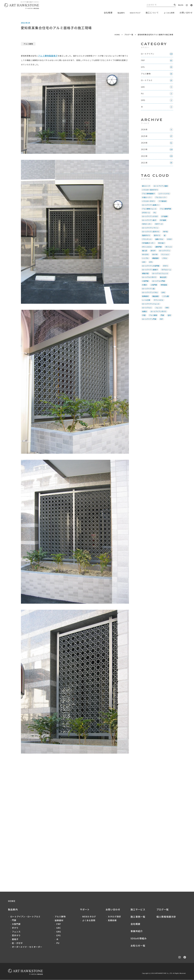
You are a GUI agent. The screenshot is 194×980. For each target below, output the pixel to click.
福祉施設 (156, 307)
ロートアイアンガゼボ (150, 223)
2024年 (157, 148)
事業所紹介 (137, 931)
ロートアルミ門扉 (159, 291)
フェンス (159, 318)
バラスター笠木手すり (151, 196)
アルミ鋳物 (28, 44)
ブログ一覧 (129, 35)
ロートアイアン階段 (161, 192)
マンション (166, 265)
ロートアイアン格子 (150, 227)
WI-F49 (155, 265)
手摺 (144, 326)
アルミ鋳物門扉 (166, 215)
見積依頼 (112, 920)
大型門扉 (146, 291)
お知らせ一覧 (138, 946)
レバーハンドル (164, 200)
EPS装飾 (165, 223)
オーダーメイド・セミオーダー (27, 947)
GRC (157, 89)
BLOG (181, 5)
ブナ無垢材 (163, 208)
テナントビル (159, 310)
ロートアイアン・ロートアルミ (25, 917)
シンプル (146, 269)
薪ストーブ (147, 192)
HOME (117, 35)
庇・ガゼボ (17, 943)
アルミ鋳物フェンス (150, 215)
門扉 (163, 326)
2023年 (157, 155)
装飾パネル (160, 246)
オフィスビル (157, 253)
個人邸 (165, 257)
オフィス (156, 257)
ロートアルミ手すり (150, 288)
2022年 (157, 162)
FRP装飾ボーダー (157, 250)
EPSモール (147, 219)
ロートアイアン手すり (159, 322)
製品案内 (115, 13)
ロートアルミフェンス (161, 284)
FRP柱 (166, 238)
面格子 (15, 939)
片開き (145, 295)
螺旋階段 (156, 269)
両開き (145, 322)
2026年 (157, 134)
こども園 (166, 307)
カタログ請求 (114, 917)
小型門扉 (154, 295)
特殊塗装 (164, 295)
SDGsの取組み (139, 938)
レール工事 (147, 310)
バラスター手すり (149, 208)
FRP (157, 61)
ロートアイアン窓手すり (151, 238)
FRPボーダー (147, 231)
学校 (168, 318)
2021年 (157, 169)
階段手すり (147, 242)
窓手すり (157, 242)
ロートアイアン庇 (149, 299)
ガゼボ (145, 250)
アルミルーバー (161, 204)
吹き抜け (146, 253)
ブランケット (147, 246)
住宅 (170, 326)
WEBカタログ (131, 13)
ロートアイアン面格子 (150, 280)
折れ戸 (145, 261)
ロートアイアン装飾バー (151, 212)
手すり (166, 276)
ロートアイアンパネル (150, 303)
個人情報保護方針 (166, 917)
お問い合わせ (113, 910)
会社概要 (135, 924)
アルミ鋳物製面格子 (50, 56)
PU (157, 96)
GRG (157, 104)
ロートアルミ (157, 82)
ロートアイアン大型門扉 (151, 276)
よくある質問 (168, 13)
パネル (165, 269)
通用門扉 (146, 257)
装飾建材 (146, 307)
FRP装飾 (163, 227)
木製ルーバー (147, 204)
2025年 (157, 141)
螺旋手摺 (146, 284)
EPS (157, 68)
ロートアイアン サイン (151, 234)
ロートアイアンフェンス (151, 314)
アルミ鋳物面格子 (149, 200)
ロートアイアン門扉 (150, 329)
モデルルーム (167, 280)
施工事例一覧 (138, 917)
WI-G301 (146, 265)
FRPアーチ (159, 231)
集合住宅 (164, 288)
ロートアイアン (157, 54)
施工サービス (138, 910)
